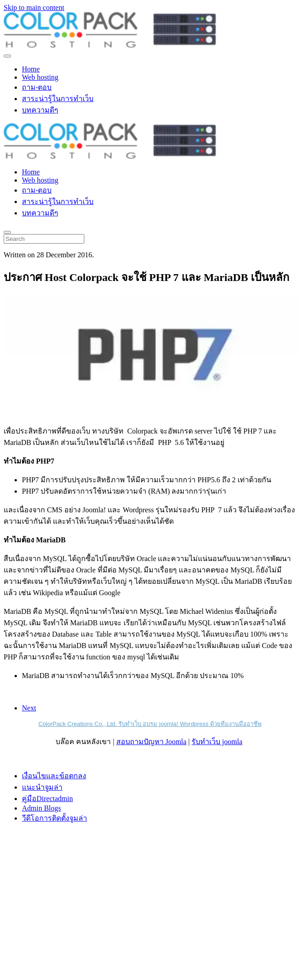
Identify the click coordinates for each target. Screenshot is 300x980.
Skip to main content (34, 8)
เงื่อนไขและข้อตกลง (54, 776)
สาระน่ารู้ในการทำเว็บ (58, 99)
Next (29, 708)
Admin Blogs (41, 808)
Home (31, 69)
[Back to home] (110, 45)
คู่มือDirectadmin (47, 799)
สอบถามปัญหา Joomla (151, 742)
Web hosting (40, 77)
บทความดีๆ (40, 110)
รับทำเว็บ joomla (217, 742)
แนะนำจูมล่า (42, 787)
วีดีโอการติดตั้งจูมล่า (54, 818)
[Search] (44, 239)
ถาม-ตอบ (37, 87)
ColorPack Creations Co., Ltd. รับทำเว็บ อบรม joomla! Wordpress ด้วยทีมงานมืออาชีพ (150, 724)
